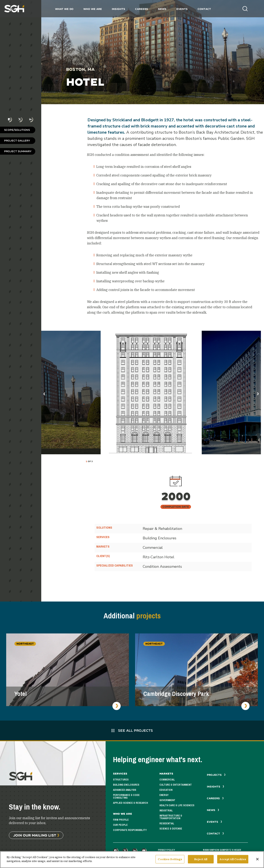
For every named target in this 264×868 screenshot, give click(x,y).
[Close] (257, 861)
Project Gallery (17, 141)
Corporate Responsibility (130, 830)
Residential (167, 824)
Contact (204, 9)
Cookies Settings (170, 861)
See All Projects (132, 730)
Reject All (201, 861)
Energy (164, 795)
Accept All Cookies (233, 861)
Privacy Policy (166, 850)
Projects (216, 775)
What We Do (64, 9)
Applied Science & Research (130, 803)
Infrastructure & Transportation (171, 817)
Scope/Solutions (17, 130)
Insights (118, 9)
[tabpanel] (151, 393)
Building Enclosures (126, 785)
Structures (121, 780)
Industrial (166, 811)
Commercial (167, 780)
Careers (142, 9)
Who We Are (93, 9)
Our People (120, 825)
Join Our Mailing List (35, 835)
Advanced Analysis (125, 790)
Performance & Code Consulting (126, 796)
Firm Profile (121, 820)
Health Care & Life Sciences (177, 805)
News (162, 9)
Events (182, 9)
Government (167, 800)
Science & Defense (171, 829)
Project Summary (18, 151)
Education (166, 790)
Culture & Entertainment (176, 785)
